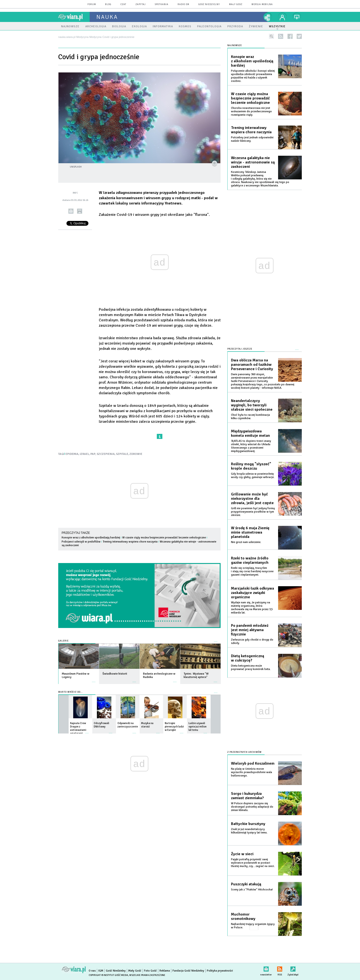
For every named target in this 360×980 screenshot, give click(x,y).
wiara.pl (74, 17)
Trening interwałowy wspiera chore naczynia (130, 542)
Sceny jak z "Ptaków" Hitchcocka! (252, 890)
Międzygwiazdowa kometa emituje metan (250, 433)
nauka (107, 17)
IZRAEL (84, 454)
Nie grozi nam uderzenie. (246, 542)
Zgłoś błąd (293, 968)
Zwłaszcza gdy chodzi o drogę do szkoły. (252, 641)
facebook (290, 36)
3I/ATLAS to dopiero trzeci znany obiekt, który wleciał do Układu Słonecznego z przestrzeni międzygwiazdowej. (251, 446)
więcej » (94, 680)
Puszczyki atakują (246, 884)
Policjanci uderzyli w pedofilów (81, 542)
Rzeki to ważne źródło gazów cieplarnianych (250, 560)
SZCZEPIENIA (106, 454)
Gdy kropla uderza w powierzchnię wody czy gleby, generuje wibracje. (253, 476)
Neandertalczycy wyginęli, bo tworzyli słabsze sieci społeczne (252, 405)
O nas (92, 971)
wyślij (71, 211)
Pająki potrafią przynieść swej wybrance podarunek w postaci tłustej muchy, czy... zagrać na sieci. (253, 863)
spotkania (162, 4)
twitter (299, 36)
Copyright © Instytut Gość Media (108, 975)
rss (281, 36)
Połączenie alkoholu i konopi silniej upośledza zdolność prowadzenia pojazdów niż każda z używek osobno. (253, 76)
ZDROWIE (136, 454)
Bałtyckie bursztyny (248, 824)
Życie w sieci (242, 854)
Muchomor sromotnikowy (243, 917)
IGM (101, 971)
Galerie (63, 641)
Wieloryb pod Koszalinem (253, 763)
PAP (93, 454)
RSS (280, 968)
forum (92, 4)
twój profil (282, 17)
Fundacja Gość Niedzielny (188, 971)
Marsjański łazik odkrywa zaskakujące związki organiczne (252, 593)
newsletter (266, 968)
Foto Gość (150, 971)
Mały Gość (236, 4)
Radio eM (183, 4)
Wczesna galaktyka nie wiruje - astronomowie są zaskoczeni (253, 162)
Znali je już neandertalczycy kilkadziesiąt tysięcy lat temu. (249, 831)
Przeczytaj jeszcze (240, 349)
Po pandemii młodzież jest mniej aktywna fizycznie (250, 630)
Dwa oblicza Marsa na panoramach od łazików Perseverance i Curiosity (252, 365)
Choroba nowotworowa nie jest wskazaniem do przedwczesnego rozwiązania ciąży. (251, 111)
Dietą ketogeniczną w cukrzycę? (248, 658)
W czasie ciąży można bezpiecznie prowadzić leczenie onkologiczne (164, 538)
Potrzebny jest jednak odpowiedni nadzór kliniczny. (252, 139)
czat (123, 4)
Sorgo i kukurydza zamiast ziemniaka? (247, 796)
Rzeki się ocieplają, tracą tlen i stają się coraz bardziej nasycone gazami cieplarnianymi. (252, 571)
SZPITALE (122, 454)
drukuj (80, 211)
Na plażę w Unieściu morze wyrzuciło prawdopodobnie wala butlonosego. (252, 772)
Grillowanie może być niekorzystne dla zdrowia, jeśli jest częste (252, 499)
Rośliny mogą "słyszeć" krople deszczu (251, 466)
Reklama (165, 971)
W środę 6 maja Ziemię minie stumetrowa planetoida (250, 532)
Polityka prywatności (220, 971)
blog (108, 4)
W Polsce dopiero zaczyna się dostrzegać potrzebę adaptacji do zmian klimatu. (252, 807)
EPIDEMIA (72, 454)
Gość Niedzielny (209, 4)
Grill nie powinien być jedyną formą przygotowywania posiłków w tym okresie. (253, 512)
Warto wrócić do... (70, 692)
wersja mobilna (262, 4)
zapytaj (141, 4)
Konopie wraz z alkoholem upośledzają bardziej (91, 538)
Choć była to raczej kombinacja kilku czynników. (250, 417)
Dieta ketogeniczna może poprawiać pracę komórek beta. (251, 667)
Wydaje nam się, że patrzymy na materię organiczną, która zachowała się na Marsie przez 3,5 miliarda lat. (252, 608)
